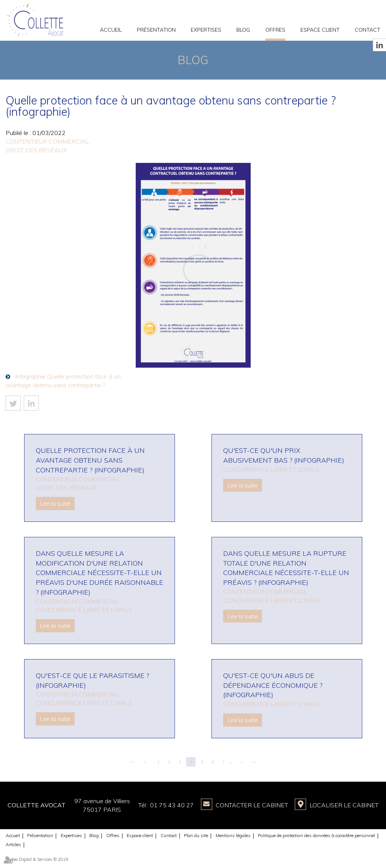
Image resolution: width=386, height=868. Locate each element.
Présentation (156, 30)
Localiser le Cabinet (344, 805)
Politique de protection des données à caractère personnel (316, 835)
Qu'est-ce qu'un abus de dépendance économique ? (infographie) (273, 685)
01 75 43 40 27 (172, 805)
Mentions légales (233, 835)
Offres (275, 30)
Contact (368, 30)
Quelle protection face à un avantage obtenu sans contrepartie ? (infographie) (90, 460)
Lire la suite (55, 503)
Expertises (206, 30)
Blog (243, 30)
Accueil (111, 30)
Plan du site (196, 835)
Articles (13, 844)
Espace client (320, 30)
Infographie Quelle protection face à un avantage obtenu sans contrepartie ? (63, 381)
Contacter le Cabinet (252, 805)
